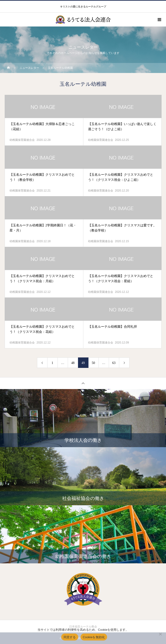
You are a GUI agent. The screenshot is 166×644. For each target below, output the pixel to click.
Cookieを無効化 (94, 637)
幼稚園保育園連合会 (22, 140)
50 (93, 363)
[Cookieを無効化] (160, 634)
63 (114, 363)
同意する (70, 637)
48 (73, 363)
